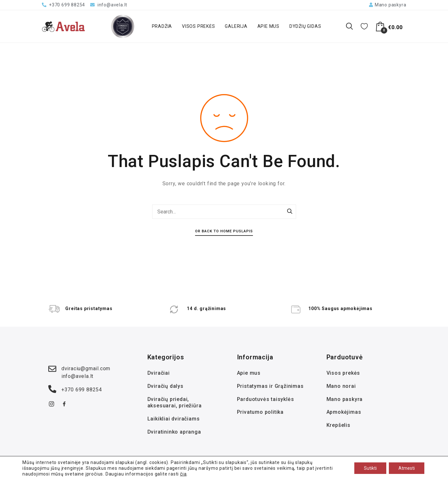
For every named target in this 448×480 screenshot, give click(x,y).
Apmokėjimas (344, 412)
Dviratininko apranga (174, 432)
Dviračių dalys (165, 386)
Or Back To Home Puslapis (224, 231)
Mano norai (341, 386)
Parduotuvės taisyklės (266, 399)
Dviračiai (159, 373)
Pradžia (162, 26)
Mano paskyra (345, 399)
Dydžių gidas (305, 26)
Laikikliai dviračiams (174, 419)
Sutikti (370, 468)
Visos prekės (199, 26)
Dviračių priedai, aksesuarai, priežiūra (175, 403)
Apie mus (268, 26)
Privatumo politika (260, 412)
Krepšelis (338, 425)
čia (183, 474)
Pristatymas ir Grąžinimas (270, 386)
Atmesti (407, 468)
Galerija (236, 26)
